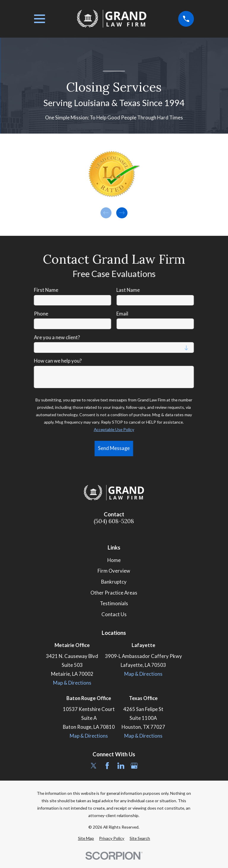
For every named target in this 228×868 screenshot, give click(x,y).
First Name (46, 290)
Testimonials (114, 603)
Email (122, 314)
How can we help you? (58, 361)
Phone (41, 314)
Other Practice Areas (114, 593)
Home (114, 560)
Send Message (114, 448)
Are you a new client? (57, 337)
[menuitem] (86, 838)
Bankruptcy (114, 582)
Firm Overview (114, 571)
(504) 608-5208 (114, 521)
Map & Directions (72, 683)
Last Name (128, 290)
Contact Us (114, 614)
